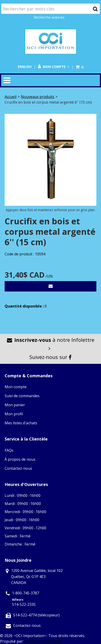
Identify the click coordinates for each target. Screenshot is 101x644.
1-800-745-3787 (26, 593)
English (25, 67)
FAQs (9, 450)
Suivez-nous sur (50, 357)
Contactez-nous (18, 468)
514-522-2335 (24, 604)
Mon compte (54, 67)
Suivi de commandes (22, 396)
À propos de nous (20, 459)
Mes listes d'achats (21, 423)
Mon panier (15, 405)
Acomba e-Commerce (43, 641)
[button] (79, 67)
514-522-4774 (25, 615)
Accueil (11, 97)
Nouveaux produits (38, 97)
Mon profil (14, 414)
